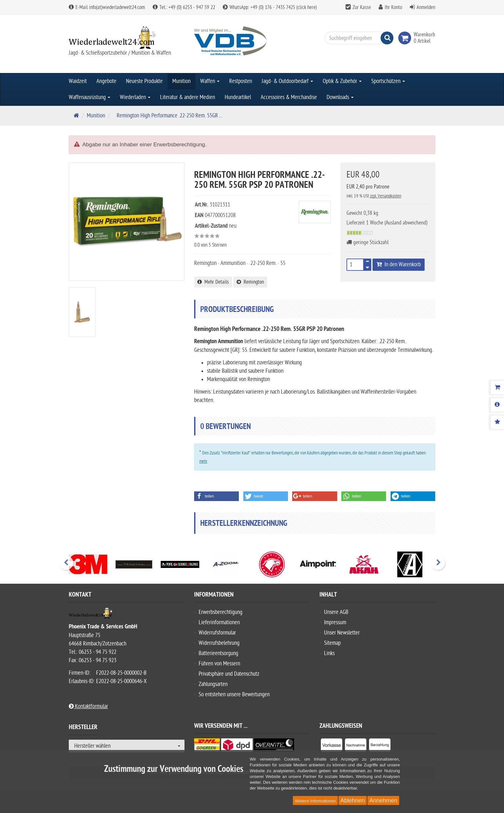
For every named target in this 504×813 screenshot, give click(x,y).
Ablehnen (353, 800)
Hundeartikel (238, 97)
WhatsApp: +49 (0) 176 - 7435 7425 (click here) (270, 7)
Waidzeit (78, 81)
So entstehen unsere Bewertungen (234, 694)
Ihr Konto (393, 7)
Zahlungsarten (213, 684)
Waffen (210, 81)
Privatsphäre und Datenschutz (229, 674)
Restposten (241, 81)
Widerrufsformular (217, 633)
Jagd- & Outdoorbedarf (287, 81)
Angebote (106, 81)
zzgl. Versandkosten (386, 196)
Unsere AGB (336, 612)
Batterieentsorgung (218, 653)
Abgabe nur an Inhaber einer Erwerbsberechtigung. (144, 145)
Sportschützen (388, 81)
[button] (216, 496)
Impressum (335, 622)
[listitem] (332, 746)
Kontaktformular (88, 706)
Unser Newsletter (342, 633)
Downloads (340, 97)
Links (329, 653)
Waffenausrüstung (90, 97)
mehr (203, 461)
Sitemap (332, 643)
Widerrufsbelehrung (219, 643)
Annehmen (383, 800)
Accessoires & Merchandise (289, 97)
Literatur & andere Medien (188, 97)
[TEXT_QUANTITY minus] (367, 267)
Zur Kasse (362, 7)
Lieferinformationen (219, 622)
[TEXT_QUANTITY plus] (367, 263)
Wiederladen (135, 97)
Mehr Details (213, 282)
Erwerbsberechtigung (221, 612)
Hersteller (83, 728)
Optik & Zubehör (342, 81)
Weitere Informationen (315, 801)
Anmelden (426, 7)
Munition (181, 81)
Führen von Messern (219, 664)
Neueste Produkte (144, 81)
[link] (406, 38)
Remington (250, 282)
